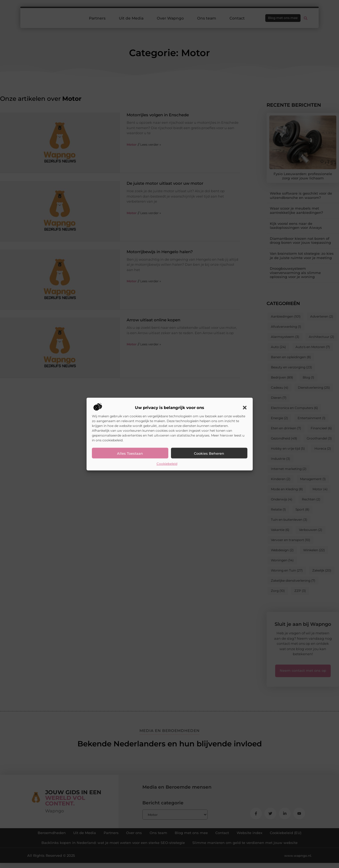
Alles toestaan (130, 453)
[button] (245, 408)
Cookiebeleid (167, 464)
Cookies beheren (209, 453)
